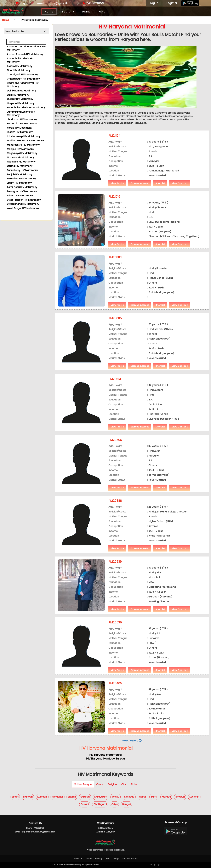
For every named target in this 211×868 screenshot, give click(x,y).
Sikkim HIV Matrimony (19, 183)
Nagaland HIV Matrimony (21, 162)
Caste (100, 784)
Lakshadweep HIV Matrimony (24, 136)
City (124, 784)
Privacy (99, 859)
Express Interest (140, 183)
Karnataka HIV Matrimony (22, 124)
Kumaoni (42, 797)
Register (172, 3)
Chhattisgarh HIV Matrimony (23, 79)
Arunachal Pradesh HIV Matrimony (20, 60)
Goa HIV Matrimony (18, 95)
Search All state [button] (14, 31)
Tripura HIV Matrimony (20, 196)
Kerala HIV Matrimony (19, 128)
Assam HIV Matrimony (20, 66)
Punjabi (85, 804)
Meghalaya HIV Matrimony (22, 153)
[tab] (26, 31)
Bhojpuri (180, 797)
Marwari (28, 797)
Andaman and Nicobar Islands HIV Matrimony (26, 48)
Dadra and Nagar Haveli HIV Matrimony (23, 85)
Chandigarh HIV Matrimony (22, 74)
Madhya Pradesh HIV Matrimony (25, 141)
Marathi (166, 797)
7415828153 (93, 3)
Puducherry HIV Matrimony (22, 170)
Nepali (142, 797)
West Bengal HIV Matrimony (23, 208)
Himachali (58, 797)
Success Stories (130, 859)
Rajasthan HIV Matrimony (21, 179)
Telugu (115, 797)
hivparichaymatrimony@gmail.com (45, 3)
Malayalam (101, 797)
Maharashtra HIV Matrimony (23, 145)
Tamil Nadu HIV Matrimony (22, 187)
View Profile (117, 183)
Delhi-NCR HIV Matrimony (22, 91)
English (72, 797)
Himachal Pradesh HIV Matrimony (26, 108)
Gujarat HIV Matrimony (20, 99)
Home (49, 12)
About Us (78, 859)
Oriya (114, 804)
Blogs (116, 859)
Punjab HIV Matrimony (20, 174)
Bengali (126, 804)
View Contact (180, 183)
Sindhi (15, 797)
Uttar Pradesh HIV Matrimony (24, 200)
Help (102, 12)
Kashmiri (194, 797)
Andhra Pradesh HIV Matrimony (25, 54)
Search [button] (68, 12)
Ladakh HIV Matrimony (20, 132)
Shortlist (160, 183)
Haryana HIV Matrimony (21, 103)
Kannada (129, 797)
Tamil (154, 797)
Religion (112, 784)
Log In (154, 3)
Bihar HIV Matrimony (19, 70)
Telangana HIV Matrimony (22, 191)
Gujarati (85, 797)
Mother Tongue (83, 784)
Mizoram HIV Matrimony (21, 157)
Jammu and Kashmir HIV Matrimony (21, 113)
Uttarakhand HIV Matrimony (23, 204)
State (134, 784)
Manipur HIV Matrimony (20, 149)
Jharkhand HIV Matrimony (22, 119)
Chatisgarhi (100, 804)
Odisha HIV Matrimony (20, 166)
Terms (89, 859)
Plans (87, 12)
